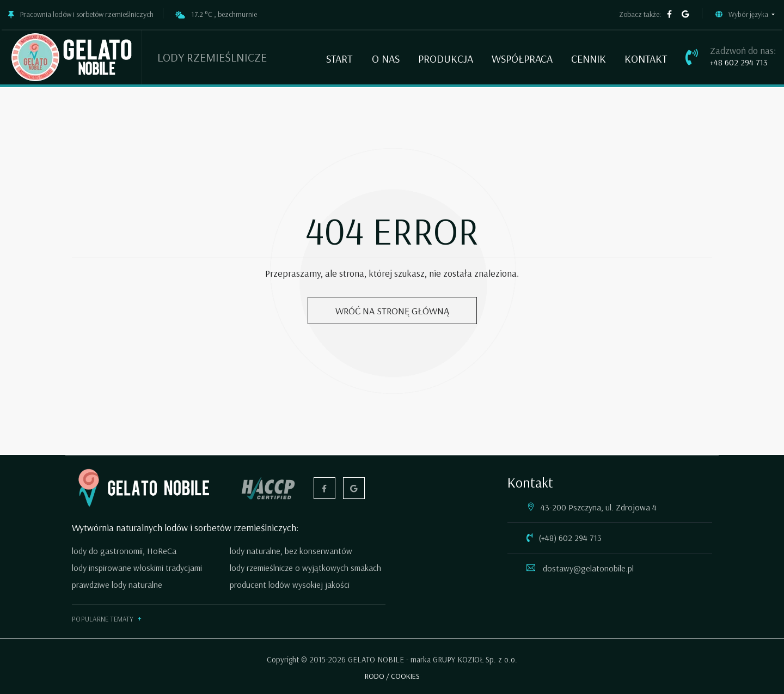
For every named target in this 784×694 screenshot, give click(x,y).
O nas (386, 59)
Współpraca (522, 59)
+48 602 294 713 (739, 62)
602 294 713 (580, 538)
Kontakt (646, 59)
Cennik (589, 59)
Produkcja (446, 59)
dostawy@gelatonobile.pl (587, 568)
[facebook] (670, 14)
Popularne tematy (103, 619)
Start (339, 59)
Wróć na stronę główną (392, 311)
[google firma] (685, 14)
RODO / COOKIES (392, 676)
